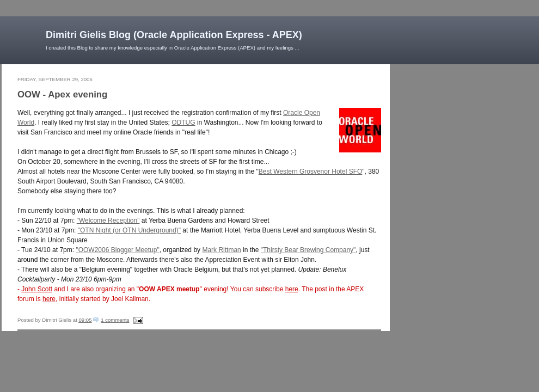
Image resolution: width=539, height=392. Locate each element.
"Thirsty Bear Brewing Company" (308, 250)
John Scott (37, 289)
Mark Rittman (221, 250)
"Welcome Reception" (108, 220)
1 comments (115, 320)
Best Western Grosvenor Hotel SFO (311, 171)
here (292, 289)
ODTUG (183, 122)
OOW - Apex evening (62, 94)
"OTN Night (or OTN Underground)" (129, 230)
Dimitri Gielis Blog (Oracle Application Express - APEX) (174, 35)
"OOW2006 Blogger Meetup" (117, 250)
